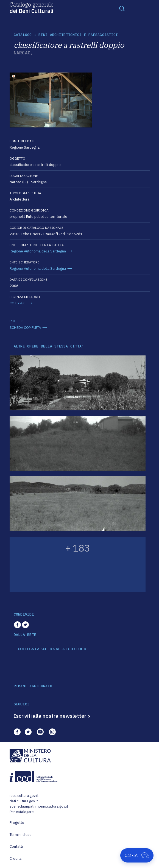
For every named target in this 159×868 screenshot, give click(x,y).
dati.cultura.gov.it (24, 801)
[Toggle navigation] (122, 8)
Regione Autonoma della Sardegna (38, 251)
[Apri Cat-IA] (137, 855)
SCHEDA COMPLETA (25, 328)
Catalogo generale (32, 7)
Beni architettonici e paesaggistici (78, 35)
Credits (16, 859)
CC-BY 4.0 (18, 303)
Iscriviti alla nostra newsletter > (52, 716)
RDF (13, 321)
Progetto (17, 823)
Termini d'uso (21, 835)
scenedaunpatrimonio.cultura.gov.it (39, 806)
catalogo (23, 35)
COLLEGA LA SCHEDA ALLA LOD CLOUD (52, 649)
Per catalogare (22, 812)
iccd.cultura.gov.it (24, 796)
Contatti (16, 846)
